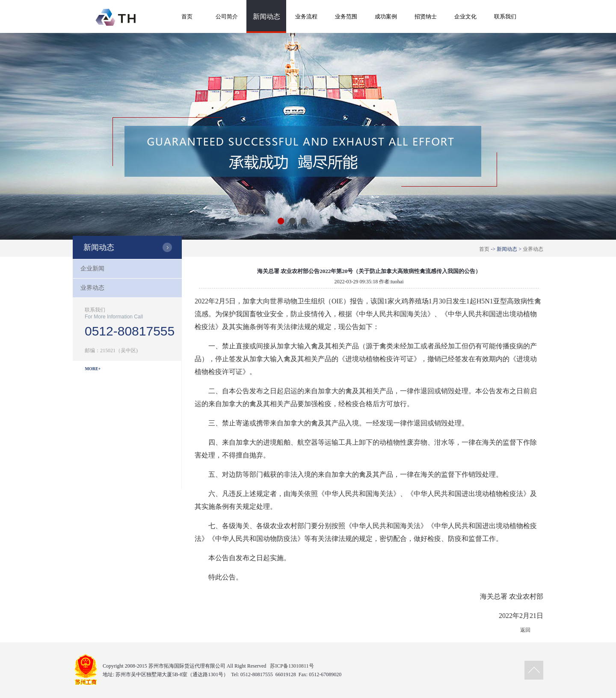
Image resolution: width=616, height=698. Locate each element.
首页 (187, 16)
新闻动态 (267, 16)
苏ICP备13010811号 (292, 666)
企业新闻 (92, 269)
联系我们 (505, 16)
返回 (525, 630)
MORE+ (93, 369)
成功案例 (386, 16)
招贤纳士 (426, 16)
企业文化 (465, 16)
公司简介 (227, 16)
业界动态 (533, 249)
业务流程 (306, 16)
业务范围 (346, 16)
